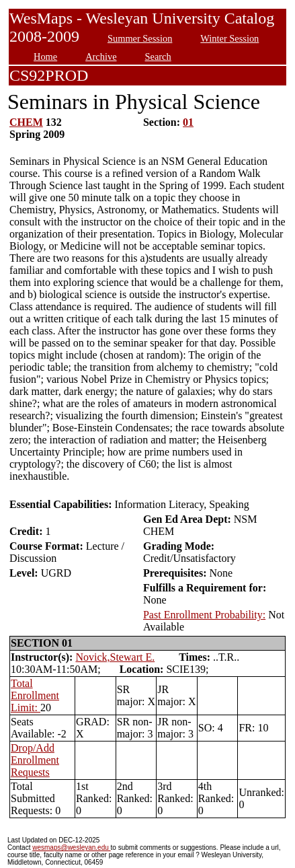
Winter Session (229, 38)
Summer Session (140, 38)
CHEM (26, 122)
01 (188, 122)
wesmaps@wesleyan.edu (71, 847)
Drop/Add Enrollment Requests (35, 760)
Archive (101, 57)
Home (45, 57)
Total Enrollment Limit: (35, 695)
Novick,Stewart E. (115, 657)
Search (158, 57)
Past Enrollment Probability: (204, 615)
